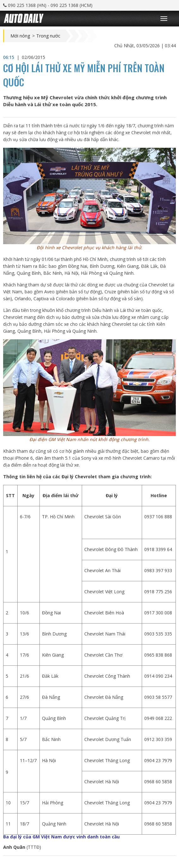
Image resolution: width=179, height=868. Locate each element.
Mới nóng (20, 36)
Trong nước (48, 36)
